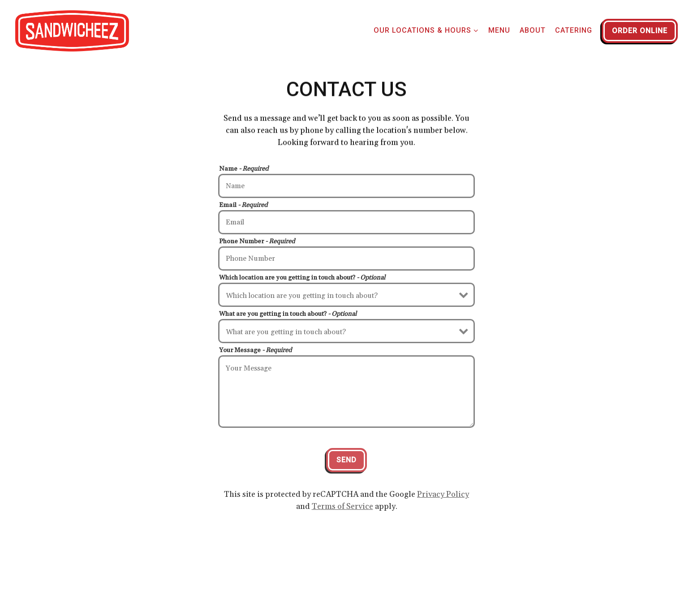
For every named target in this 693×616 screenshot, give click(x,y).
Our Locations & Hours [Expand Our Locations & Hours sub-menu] (426, 30)
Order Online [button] (640, 31)
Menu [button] (499, 30)
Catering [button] (574, 30)
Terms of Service (342, 507)
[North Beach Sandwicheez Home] (72, 30)
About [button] (533, 30)
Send (346, 461)
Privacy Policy (443, 495)
